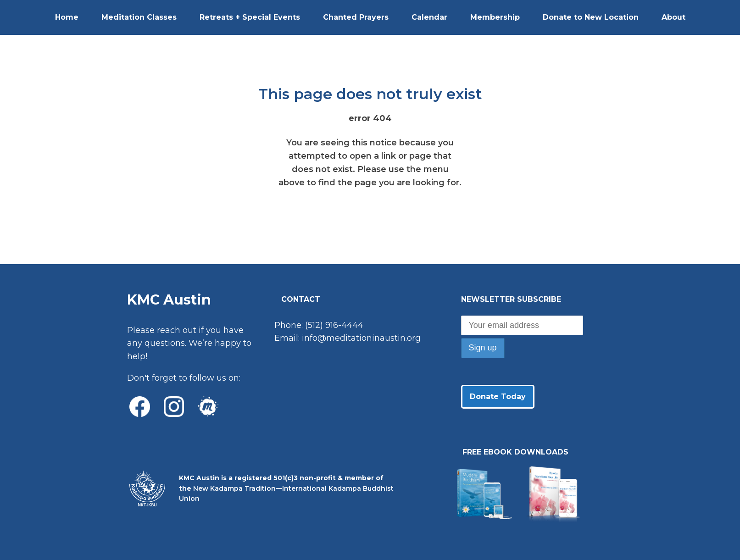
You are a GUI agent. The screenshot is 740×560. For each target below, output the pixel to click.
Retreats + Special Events (250, 17)
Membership (495, 17)
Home (67, 17)
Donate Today (498, 396)
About (673, 17)
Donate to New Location (591, 17)
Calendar (429, 17)
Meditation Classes (139, 17)
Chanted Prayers (356, 17)
